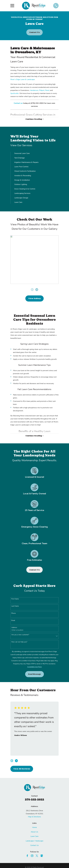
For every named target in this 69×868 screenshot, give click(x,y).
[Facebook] (27, 856)
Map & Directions (34, 817)
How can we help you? (19, 642)
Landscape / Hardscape (34, 841)
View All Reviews (22, 769)
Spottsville (15, 93)
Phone (14, 613)
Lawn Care (34, 836)
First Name (15, 599)
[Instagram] (32, 856)
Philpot (42, 90)
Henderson (34, 90)
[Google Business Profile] (42, 856)
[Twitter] (37, 856)
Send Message (34, 674)
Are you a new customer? (20, 635)
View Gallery (34, 298)
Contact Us (34, 32)
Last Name (15, 606)
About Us (34, 832)
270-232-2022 (34, 799)
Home (34, 827)
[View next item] (37, 290)
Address (14, 628)
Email (13, 621)
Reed (47, 90)
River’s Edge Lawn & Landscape (23, 79)
